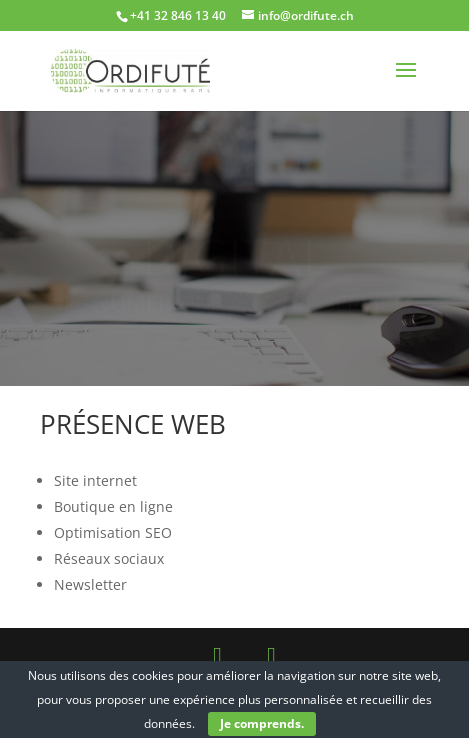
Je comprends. (262, 723)
